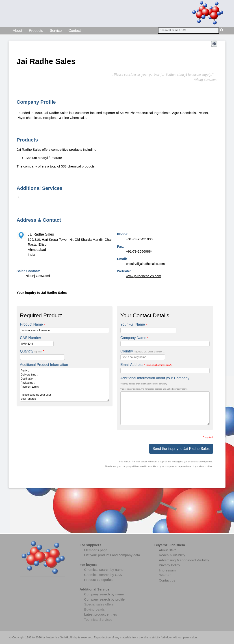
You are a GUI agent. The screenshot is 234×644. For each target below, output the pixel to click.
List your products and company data (112, 555)
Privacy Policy (170, 565)
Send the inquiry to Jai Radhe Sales (181, 449)
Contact (75, 31)
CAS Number (30, 338)
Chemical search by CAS (103, 575)
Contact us (167, 580)
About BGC (168, 550)
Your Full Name (134, 324)
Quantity (32, 351)
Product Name (32, 324)
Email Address (146, 365)
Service (56, 31)
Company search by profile (104, 599)
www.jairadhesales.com (144, 276)
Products (36, 31)
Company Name (134, 338)
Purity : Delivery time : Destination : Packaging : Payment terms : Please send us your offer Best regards (65, 385)
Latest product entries (100, 614)
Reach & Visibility (172, 555)
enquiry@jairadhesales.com (145, 264)
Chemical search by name (104, 570)
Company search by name (104, 594)
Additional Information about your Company (155, 378)
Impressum (167, 570)
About (17, 31)
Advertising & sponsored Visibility (184, 560)
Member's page (96, 550)
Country (143, 351)
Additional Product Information (44, 365)
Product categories (98, 580)
